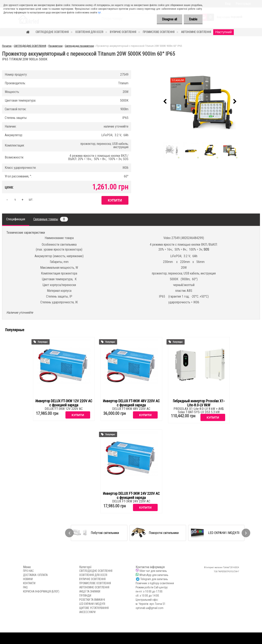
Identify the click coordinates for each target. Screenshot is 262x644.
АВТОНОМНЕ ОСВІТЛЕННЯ (196, 32)
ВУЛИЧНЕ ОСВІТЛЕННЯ (123, 32)
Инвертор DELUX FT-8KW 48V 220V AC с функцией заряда (131, 403)
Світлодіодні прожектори (79, 46)
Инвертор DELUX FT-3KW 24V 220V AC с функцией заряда (131, 496)
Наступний (223, 32)
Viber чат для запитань (153, 571)
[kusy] (15, 200)
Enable (193, 19)
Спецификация (16, 219)
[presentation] (165, 102)
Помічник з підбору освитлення (155, 583)
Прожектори (55, 46)
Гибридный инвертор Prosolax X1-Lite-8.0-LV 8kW (199, 403)
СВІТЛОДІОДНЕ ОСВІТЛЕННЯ (52, 32)
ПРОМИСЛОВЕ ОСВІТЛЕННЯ (159, 32)
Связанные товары (51, 219)
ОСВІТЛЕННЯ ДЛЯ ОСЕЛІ (89, 32)
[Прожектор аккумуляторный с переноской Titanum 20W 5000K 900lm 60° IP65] (200, 102)
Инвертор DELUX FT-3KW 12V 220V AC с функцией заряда (64, 403)
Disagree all (169, 19)
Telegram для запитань (154, 579)
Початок (7, 46)
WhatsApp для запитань (154, 575)
